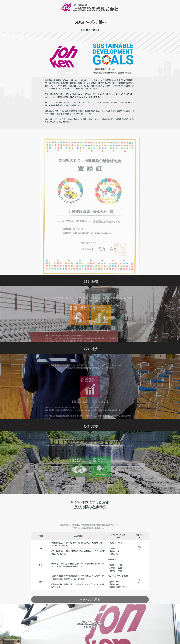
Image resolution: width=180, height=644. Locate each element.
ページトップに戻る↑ (90, 604)
